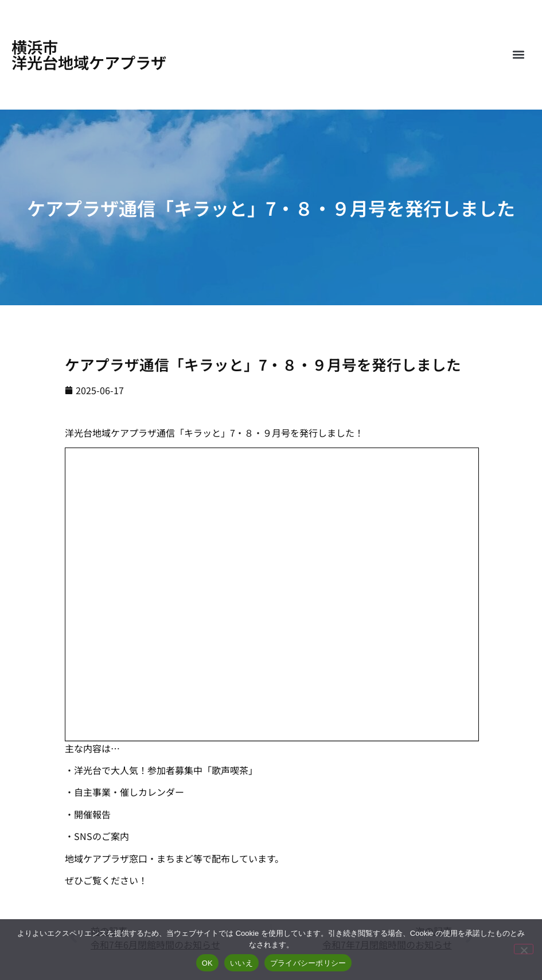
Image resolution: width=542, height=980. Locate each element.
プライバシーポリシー (308, 963)
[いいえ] (524, 949)
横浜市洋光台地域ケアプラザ (89, 54)
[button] (518, 55)
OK (207, 963)
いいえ (241, 963)
